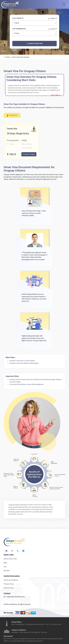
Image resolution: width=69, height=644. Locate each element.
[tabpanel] (35, 141)
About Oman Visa (10, 559)
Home (7, 57)
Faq (5, 567)
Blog (5, 563)
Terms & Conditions (11, 580)
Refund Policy (9, 588)
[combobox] (34, 23)
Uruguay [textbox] (17, 23)
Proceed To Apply (29, 154)
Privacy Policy (9, 584)
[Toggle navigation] (64, 4)
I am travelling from (34, 29)
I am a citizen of (34, 18)
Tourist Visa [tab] (12, 115)
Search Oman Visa (34, 44)
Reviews (7, 571)
